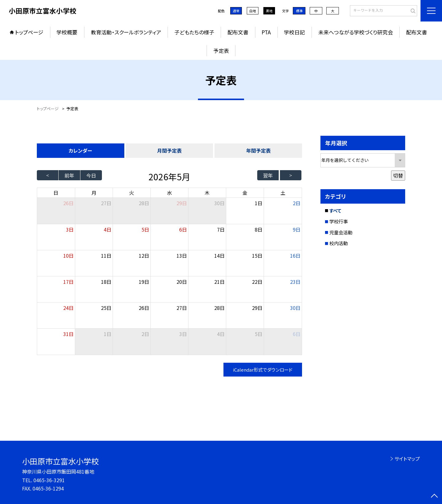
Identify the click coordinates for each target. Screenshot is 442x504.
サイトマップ (407, 459)
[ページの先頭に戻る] (434, 496)
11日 (106, 256)
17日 (68, 282)
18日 (106, 282)
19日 (144, 282)
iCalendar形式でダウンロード (263, 370)
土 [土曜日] (283, 193)
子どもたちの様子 (194, 32)
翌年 (268, 175)
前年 (69, 175)
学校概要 (67, 32)
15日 (257, 256)
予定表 (221, 51)
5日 (145, 229)
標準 (299, 11)
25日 (106, 308)
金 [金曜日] (245, 193)
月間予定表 (169, 150)
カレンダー (80, 150)
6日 (183, 229)
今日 (91, 175)
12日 (144, 256)
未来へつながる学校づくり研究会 (356, 32)
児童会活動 (341, 232)
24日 (68, 308)
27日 (106, 203)
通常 (236, 11)
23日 (295, 282)
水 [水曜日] (169, 193)
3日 (70, 229)
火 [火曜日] (132, 193)
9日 (297, 229)
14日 (219, 256)
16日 (295, 256)
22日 (257, 282)
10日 (68, 256)
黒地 (269, 11)
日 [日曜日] (56, 193)
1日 (259, 203)
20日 (182, 282)
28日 (144, 203)
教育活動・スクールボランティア (126, 32)
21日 (219, 282)
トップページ (29, 32)
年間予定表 (258, 150)
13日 (182, 256)
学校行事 (339, 221)
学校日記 (294, 32)
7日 (221, 229)
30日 (219, 203)
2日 (297, 203)
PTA (266, 32)
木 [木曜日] (207, 193)
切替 (398, 175)
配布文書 (238, 32)
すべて (335, 211)
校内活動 (339, 243)
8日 (259, 229)
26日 (144, 308)
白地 (253, 11)
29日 (182, 203)
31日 (68, 334)
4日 (108, 229)
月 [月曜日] (94, 193)
